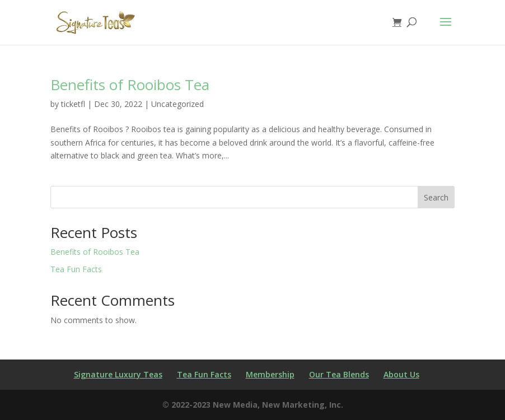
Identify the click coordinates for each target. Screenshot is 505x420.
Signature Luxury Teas (118, 374)
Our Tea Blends (339, 374)
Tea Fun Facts (76, 269)
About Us (401, 374)
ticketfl (73, 104)
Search (436, 197)
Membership (270, 374)
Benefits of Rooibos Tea (130, 85)
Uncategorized (177, 104)
